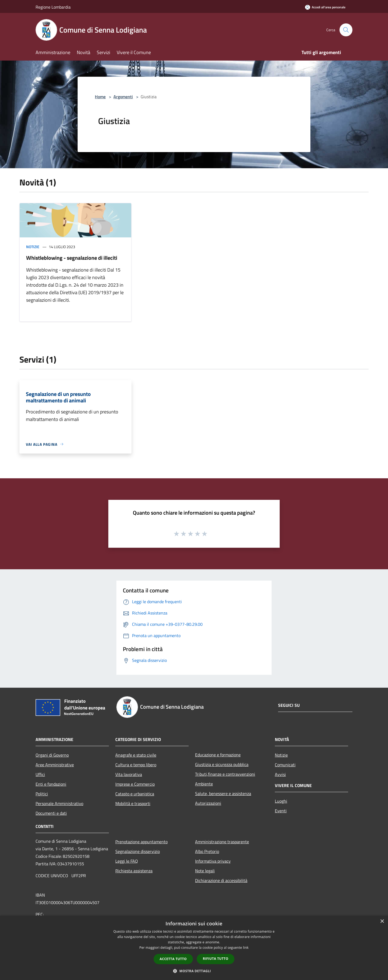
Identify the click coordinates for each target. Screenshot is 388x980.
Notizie (33, 247)
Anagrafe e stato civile (136, 755)
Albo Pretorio (207, 851)
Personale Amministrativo (59, 803)
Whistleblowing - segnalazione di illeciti (72, 258)
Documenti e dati (51, 813)
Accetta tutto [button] (173, 959)
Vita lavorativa (129, 774)
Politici (42, 794)
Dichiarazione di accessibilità (221, 880)
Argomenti (123, 97)
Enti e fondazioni (51, 784)
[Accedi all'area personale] (325, 7)
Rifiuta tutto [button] (216, 959)
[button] (194, 971)
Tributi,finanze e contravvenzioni (225, 774)
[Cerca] (346, 30)
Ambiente (204, 784)
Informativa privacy (213, 861)
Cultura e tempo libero (136, 765)
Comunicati (285, 765)
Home (100, 97)
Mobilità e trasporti (133, 803)
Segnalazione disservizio (138, 851)
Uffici (40, 774)
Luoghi (281, 801)
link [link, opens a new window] (246, 948)
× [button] (382, 921)
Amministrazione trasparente (222, 842)
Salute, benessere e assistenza (223, 793)
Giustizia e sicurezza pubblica (222, 764)
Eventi (281, 811)
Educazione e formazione (218, 755)
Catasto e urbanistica (135, 794)
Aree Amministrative (55, 765)
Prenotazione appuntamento (141, 842)
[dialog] (194, 948)
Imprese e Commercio (135, 784)
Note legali (205, 871)
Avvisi (280, 774)
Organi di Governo (52, 755)
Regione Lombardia (53, 7)
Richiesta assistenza (134, 871)
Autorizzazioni (208, 803)
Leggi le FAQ (127, 861)
